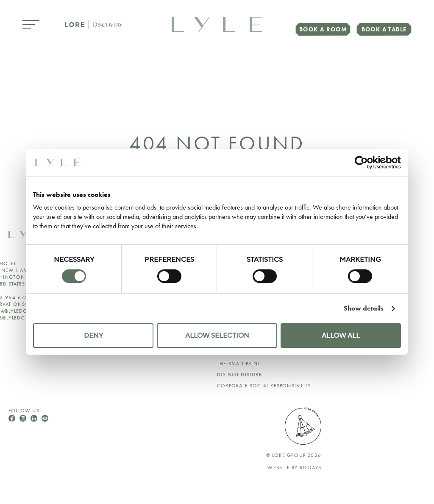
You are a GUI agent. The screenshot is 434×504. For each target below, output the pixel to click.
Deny (93, 336)
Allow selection (217, 336)
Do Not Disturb (239, 375)
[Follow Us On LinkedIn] (35, 419)
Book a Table (384, 29)
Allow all (341, 336)
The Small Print (239, 364)
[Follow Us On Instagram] (24, 419)
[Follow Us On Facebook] (13, 419)
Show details (364, 308)
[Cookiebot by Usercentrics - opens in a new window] (364, 162)
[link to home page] (217, 24)
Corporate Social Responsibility (264, 386)
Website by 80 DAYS (294, 468)
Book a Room (323, 29)
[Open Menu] (31, 25)
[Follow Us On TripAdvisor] (45, 419)
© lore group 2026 (294, 455)
